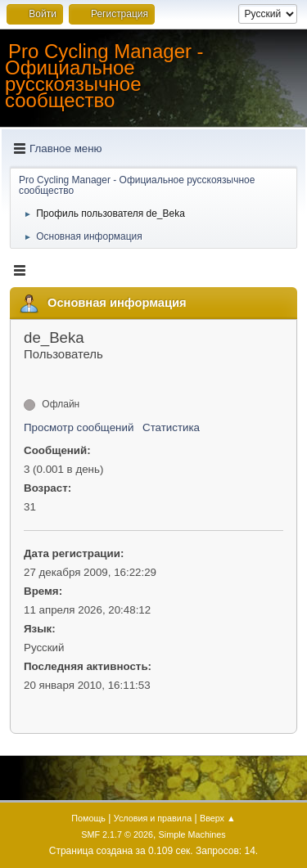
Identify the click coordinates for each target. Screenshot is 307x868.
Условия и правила (153, 818)
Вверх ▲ (218, 818)
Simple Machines (192, 834)
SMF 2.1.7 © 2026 (117, 834)
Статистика (171, 427)
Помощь (88, 818)
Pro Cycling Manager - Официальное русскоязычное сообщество (104, 76)
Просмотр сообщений (79, 427)
